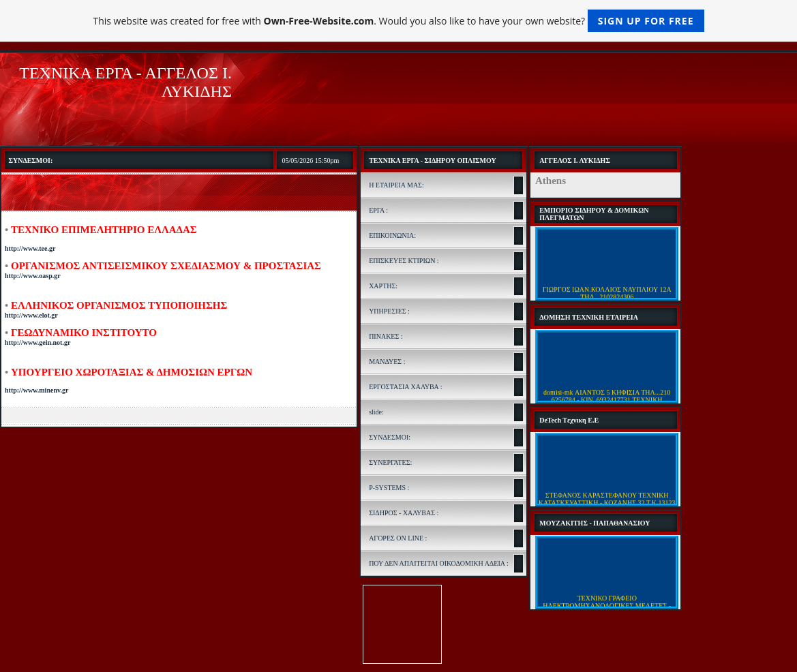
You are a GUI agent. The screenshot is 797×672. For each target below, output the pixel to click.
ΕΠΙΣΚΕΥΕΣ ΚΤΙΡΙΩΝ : (404, 261)
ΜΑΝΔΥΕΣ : (387, 362)
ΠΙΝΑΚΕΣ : (386, 336)
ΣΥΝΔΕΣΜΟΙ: (390, 437)
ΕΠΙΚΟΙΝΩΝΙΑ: (392, 235)
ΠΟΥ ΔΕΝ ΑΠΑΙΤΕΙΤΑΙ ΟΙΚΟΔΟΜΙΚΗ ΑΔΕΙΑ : (439, 563)
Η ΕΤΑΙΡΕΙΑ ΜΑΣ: (396, 185)
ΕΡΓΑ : (378, 210)
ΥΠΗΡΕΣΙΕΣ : (389, 311)
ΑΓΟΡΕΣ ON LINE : (398, 538)
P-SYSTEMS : (389, 488)
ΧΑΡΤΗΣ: (383, 286)
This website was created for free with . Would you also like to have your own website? (398, 21)
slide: (376, 412)
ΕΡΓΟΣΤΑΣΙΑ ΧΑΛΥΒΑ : (405, 387)
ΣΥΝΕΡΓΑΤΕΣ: (390, 462)
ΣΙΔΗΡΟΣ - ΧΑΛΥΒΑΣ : (404, 513)
